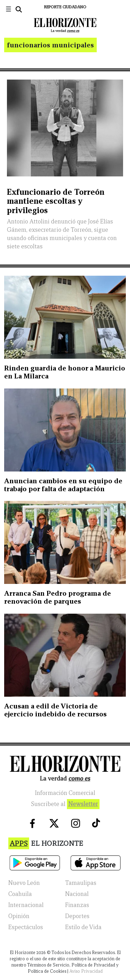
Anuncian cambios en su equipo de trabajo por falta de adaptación (63, 485)
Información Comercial (65, 793)
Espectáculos (26, 927)
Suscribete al (65, 804)
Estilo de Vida (83, 927)
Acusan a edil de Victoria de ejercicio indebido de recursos (55, 710)
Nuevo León (24, 883)
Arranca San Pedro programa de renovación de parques (58, 597)
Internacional (26, 905)
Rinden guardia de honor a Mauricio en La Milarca (65, 372)
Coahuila (20, 894)
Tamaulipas (81, 883)
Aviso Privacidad (86, 971)
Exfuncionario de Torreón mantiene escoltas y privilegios (56, 201)
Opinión (19, 916)
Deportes (77, 916)
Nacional (77, 894)
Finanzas (77, 905)
